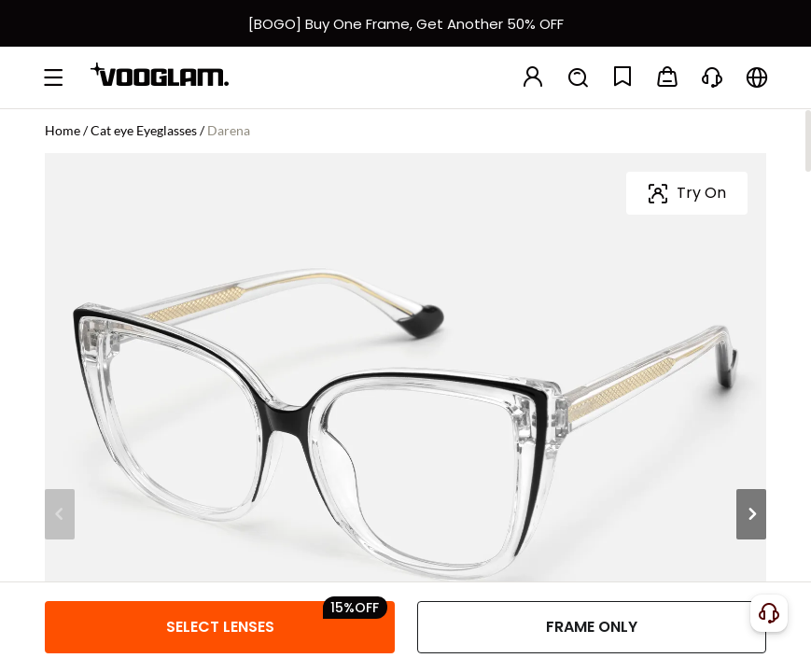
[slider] (673, 259)
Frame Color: (89, 315)
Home (63, 130)
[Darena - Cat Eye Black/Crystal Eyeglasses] (82, 371)
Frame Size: (84, 449)
